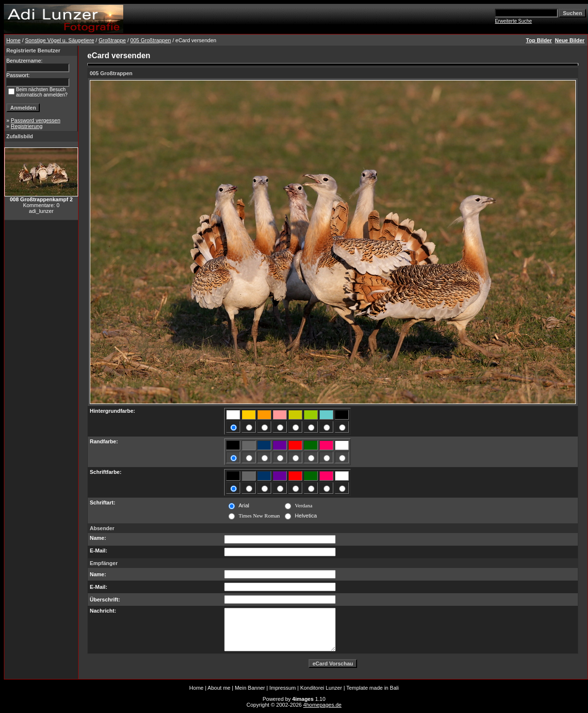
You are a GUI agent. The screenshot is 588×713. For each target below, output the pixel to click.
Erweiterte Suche (513, 21)
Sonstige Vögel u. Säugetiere (60, 40)
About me (219, 688)
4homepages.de (322, 705)
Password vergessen (35, 120)
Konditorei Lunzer (321, 688)
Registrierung (26, 126)
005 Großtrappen (151, 40)
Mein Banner (250, 688)
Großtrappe (112, 40)
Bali (394, 688)
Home (13, 40)
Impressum (282, 688)
